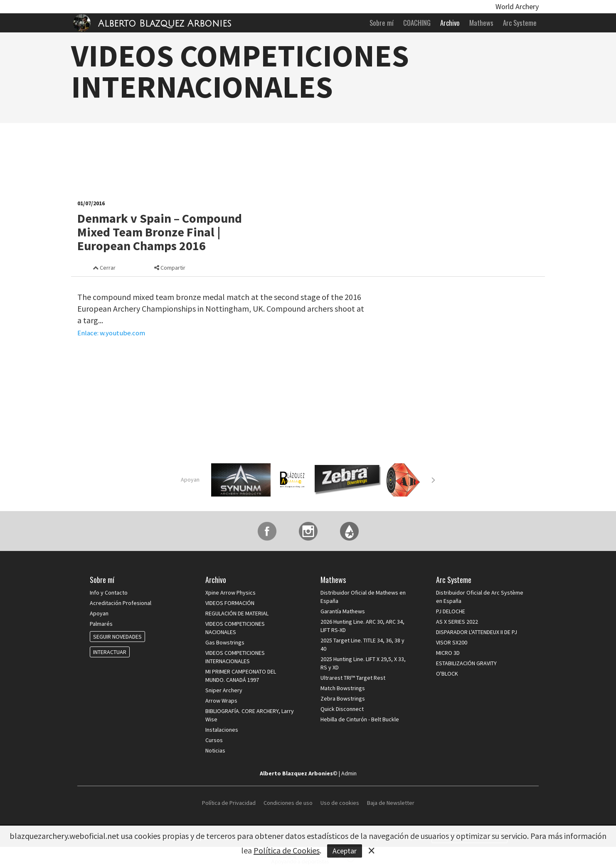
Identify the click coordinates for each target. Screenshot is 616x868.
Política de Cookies (287, 850)
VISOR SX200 (452, 642)
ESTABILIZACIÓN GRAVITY (466, 663)
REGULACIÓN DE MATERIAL (237, 613)
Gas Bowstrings (225, 642)
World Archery (517, 6)
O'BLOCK (447, 674)
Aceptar (345, 851)
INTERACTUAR (110, 652)
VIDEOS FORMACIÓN (230, 603)
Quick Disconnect (342, 709)
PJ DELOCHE (451, 611)
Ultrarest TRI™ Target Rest (353, 678)
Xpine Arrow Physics (230, 593)
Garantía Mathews (343, 611)
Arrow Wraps (221, 701)
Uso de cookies (340, 803)
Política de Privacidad (229, 803)
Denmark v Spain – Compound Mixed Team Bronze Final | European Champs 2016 (160, 232)
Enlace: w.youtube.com (111, 333)
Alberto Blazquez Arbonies (165, 24)
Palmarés (101, 624)
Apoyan (190, 479)
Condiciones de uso (288, 803)
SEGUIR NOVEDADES (117, 637)
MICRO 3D (448, 653)
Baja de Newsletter (391, 803)
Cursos (214, 740)
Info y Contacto (109, 593)
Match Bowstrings (343, 688)
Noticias (215, 750)
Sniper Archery (224, 690)
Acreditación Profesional (121, 603)
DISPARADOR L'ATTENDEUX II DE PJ (477, 632)
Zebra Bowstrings (343, 698)
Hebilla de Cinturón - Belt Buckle (360, 719)
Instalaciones (222, 730)
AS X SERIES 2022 (457, 622)
